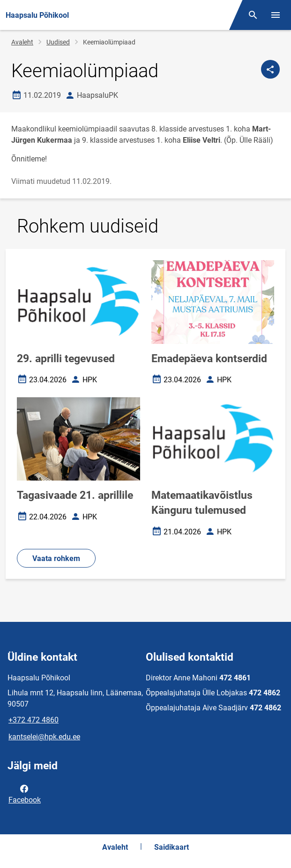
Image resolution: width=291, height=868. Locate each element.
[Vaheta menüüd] (276, 15)
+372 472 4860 (34, 720)
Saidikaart (172, 847)
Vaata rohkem (56, 558)
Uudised (58, 42)
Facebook (25, 794)
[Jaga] (270, 69)
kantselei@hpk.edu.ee (44, 737)
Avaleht (22, 42)
